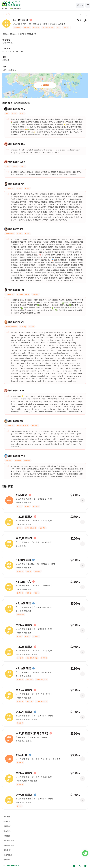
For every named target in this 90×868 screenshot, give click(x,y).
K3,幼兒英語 (21, 20)
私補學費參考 (9, 845)
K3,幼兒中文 (23, 582)
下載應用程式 (9, 840)
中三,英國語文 (24, 538)
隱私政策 (7, 850)
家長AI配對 (8, 855)
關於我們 (7, 817)
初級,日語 (22, 755)
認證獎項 (7, 826)
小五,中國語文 (24, 712)
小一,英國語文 (24, 795)
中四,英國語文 (24, 625)
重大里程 (7, 831)
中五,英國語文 (24, 517)
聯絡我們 (7, 836)
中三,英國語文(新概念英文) (32, 733)
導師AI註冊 (8, 860)
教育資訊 (7, 821)
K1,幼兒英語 (23, 560)
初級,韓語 (22, 495)
